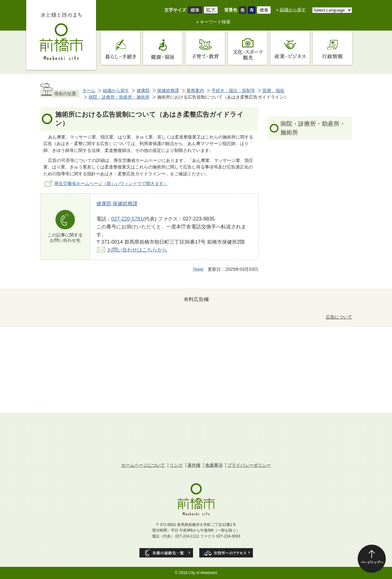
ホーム (89, 90)
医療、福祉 (273, 90)
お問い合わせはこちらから (137, 250)
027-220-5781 (127, 219)
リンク (176, 465)
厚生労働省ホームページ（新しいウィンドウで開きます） (111, 183)
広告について (339, 317)
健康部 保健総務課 (117, 203)
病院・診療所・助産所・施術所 (119, 97)
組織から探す (293, 10)
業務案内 (195, 90)
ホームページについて (143, 465)
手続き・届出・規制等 (233, 90)
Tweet (198, 269)
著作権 (194, 465)
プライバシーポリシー (249, 465)
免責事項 (214, 465)
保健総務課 (168, 90)
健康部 (143, 90)
